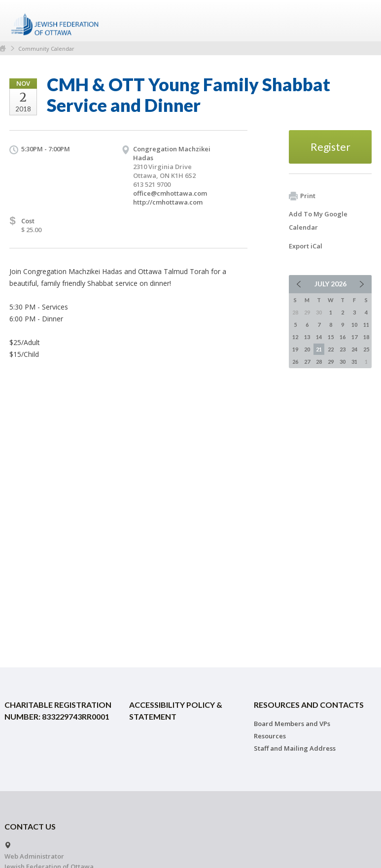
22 (331, 349)
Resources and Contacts (309, 705)
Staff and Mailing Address (295, 748)
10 (354, 325)
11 (366, 325)
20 (307, 349)
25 (366, 349)
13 (307, 337)
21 (319, 349)
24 (354, 349)
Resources (270, 736)
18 (366, 337)
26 (295, 362)
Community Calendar (46, 49)
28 (319, 362)
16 (343, 337)
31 (354, 362)
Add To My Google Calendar (318, 221)
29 (331, 362)
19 (295, 349)
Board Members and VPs (292, 724)
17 (354, 337)
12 (295, 337)
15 (331, 337)
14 (319, 337)
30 (343, 362)
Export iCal (306, 246)
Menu (360, 21)
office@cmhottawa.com (170, 193)
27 (307, 362)
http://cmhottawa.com (168, 202)
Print (302, 196)
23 (343, 349)
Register (330, 147)
